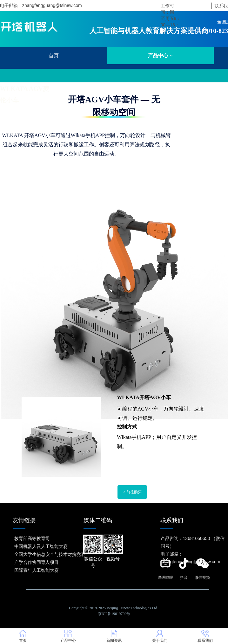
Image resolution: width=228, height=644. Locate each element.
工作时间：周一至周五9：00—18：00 (171, 18)
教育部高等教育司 (32, 538)
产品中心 (160, 55)
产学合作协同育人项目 (37, 562)
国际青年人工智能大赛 (37, 570)
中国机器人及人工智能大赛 (41, 546)
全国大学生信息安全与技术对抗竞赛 (50, 554)
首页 (54, 55)
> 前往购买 (132, 492)
